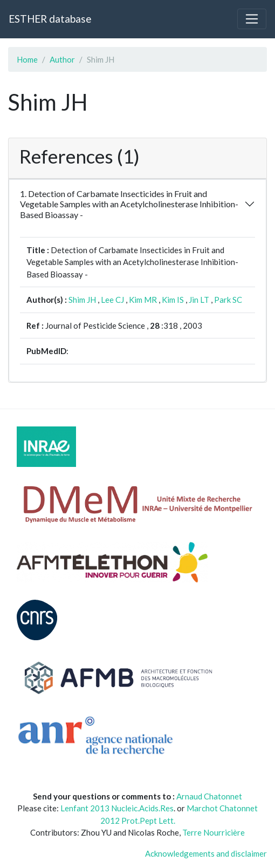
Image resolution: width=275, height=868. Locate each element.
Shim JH (82, 300)
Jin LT (199, 300)
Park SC (228, 300)
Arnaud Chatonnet (209, 796)
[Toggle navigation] (252, 19)
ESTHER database (50, 19)
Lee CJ (112, 300)
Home (27, 59)
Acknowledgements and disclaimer (206, 853)
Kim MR (143, 300)
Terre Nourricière (214, 832)
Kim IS (173, 300)
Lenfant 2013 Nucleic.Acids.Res (117, 808)
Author (62, 59)
